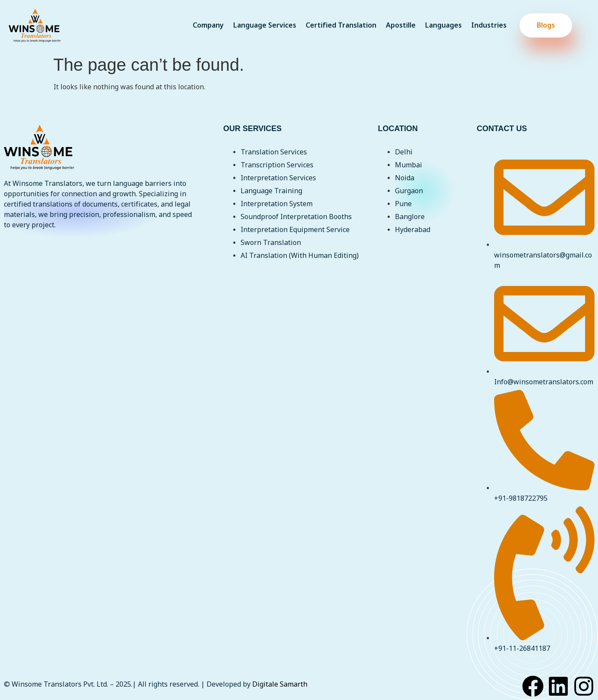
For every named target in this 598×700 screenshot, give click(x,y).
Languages (443, 25)
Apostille (401, 25)
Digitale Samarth (280, 684)
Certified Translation (341, 25)
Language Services (265, 25)
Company (208, 25)
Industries (489, 25)
